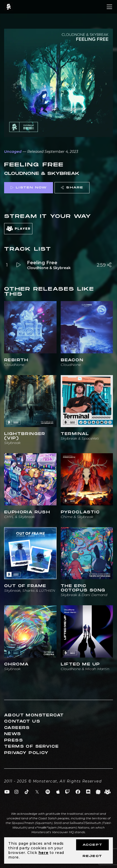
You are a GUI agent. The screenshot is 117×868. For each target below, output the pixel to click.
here (44, 853)
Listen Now (29, 188)
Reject (92, 856)
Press (13, 740)
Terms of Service (31, 747)
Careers (17, 728)
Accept (92, 845)
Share (72, 188)
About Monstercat (34, 715)
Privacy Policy (26, 753)
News (13, 734)
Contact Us (22, 721)
